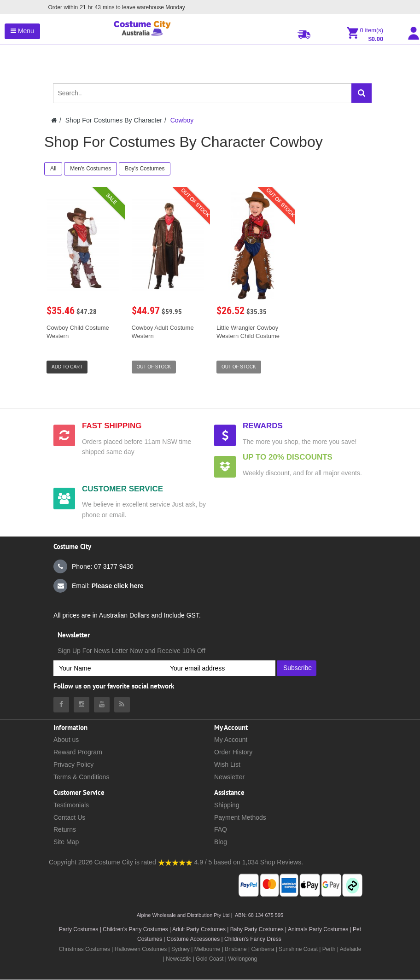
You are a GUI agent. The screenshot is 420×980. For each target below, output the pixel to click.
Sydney (181, 949)
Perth (329, 949)
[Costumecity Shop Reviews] (175, 862)
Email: (99, 586)
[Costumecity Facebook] (61, 705)
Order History (233, 752)
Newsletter (229, 777)
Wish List (227, 764)
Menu (22, 31)
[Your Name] (109, 668)
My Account (231, 740)
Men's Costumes (90, 169)
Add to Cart (67, 367)
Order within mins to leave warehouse (116, 7)
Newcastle (179, 959)
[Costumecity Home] (54, 120)
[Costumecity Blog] (122, 705)
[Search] (362, 93)
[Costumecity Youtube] (102, 705)
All (53, 169)
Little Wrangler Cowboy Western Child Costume (248, 332)
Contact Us (69, 817)
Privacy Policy (73, 764)
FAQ (221, 829)
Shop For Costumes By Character (114, 120)
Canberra (262, 949)
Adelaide (351, 949)
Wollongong (242, 959)
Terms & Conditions (81, 777)
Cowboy (182, 120)
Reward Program (78, 752)
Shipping (227, 805)
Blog (221, 842)
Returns (65, 829)
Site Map (66, 842)
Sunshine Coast (298, 949)
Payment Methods (240, 817)
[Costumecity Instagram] (82, 705)
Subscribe (297, 668)
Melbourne (207, 949)
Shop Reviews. (282, 862)
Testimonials (71, 805)
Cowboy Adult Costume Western (163, 332)
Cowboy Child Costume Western (78, 332)
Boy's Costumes (145, 169)
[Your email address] (220, 668)
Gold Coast (210, 959)
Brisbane (236, 949)
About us (66, 740)
